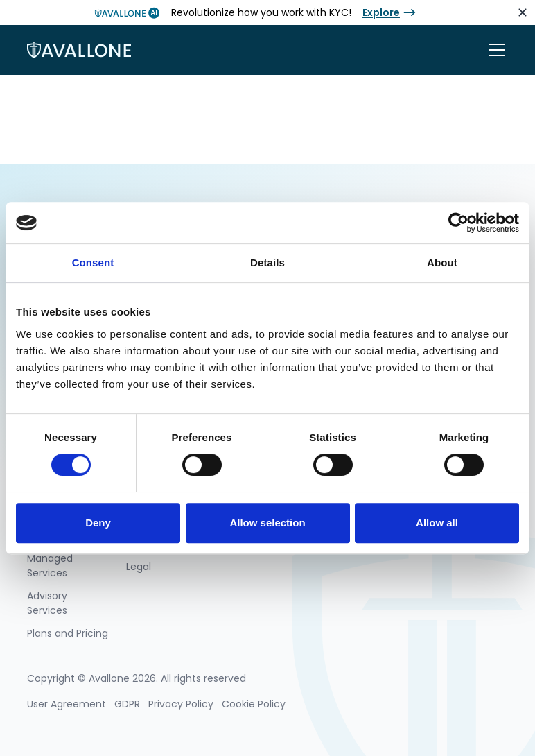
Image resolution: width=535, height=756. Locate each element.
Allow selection (267, 523)
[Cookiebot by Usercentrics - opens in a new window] (458, 223)
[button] (494, 50)
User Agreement (67, 704)
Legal (139, 567)
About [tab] (442, 263)
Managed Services (50, 566)
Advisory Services (47, 603)
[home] (79, 50)
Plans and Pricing (68, 633)
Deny (98, 523)
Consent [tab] (93, 263)
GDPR (127, 704)
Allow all (437, 523)
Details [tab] (267, 263)
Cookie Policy (254, 704)
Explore (381, 12)
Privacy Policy (181, 704)
